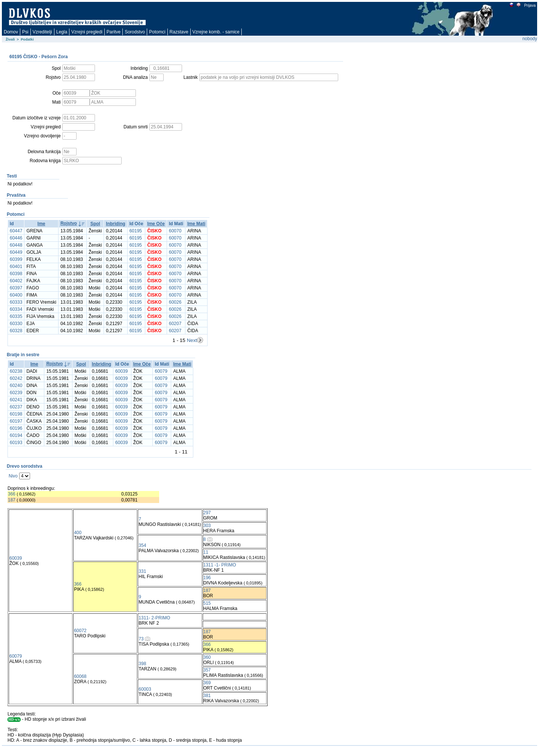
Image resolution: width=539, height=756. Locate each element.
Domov (11, 32)
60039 (121, 371)
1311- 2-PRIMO (154, 618)
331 (142, 571)
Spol (95, 224)
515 (207, 603)
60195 (136, 231)
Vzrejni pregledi (87, 32)
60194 (16, 435)
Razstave (179, 32)
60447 (16, 231)
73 (141, 639)
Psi (25, 32)
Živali (10, 39)
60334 (16, 309)
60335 (16, 316)
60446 (16, 238)
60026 (175, 302)
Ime (41, 224)
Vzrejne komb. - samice (216, 32)
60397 (16, 288)
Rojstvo (69, 223)
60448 (16, 245)
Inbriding (115, 224)
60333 (16, 302)
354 (142, 545)
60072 (80, 631)
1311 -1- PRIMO (220, 565)
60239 (16, 393)
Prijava (530, 5)
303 (207, 526)
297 (207, 513)
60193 (16, 443)
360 (207, 657)
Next (192, 340)
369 (207, 683)
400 (78, 533)
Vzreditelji (42, 32)
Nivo (13, 476)
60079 (161, 371)
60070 (175, 231)
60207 (175, 324)
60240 (16, 386)
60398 (16, 274)
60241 (16, 400)
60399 (16, 259)
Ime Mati (196, 224)
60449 (16, 252)
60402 (16, 281)
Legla (62, 32)
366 (12, 494)
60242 (16, 378)
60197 (16, 421)
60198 (16, 414)
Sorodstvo (135, 32)
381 (207, 696)
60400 (16, 295)
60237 (16, 407)
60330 (16, 324)
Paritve (114, 32)
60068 (80, 676)
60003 (145, 689)
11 (206, 552)
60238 (16, 371)
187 (12, 500)
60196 (16, 428)
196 (207, 578)
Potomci (157, 32)
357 (207, 670)
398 (142, 664)
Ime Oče (156, 224)
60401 (16, 267)
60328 (16, 331)
